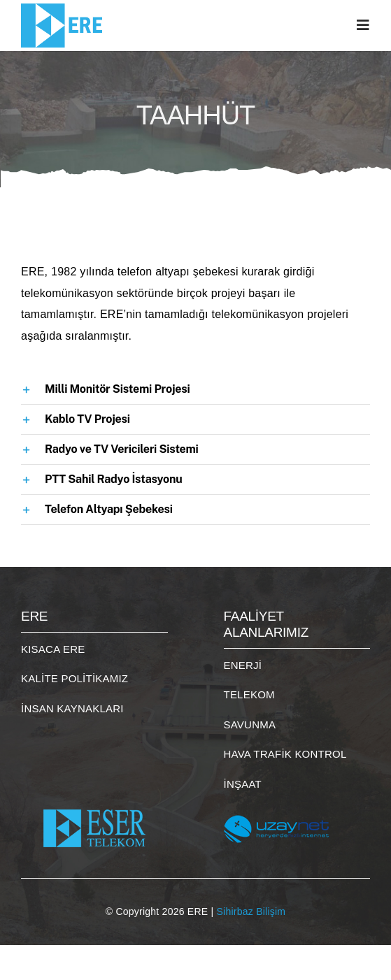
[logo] (65, 9)
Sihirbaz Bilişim (251, 911)
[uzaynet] (276, 799)
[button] (195, 389)
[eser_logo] (94, 799)
